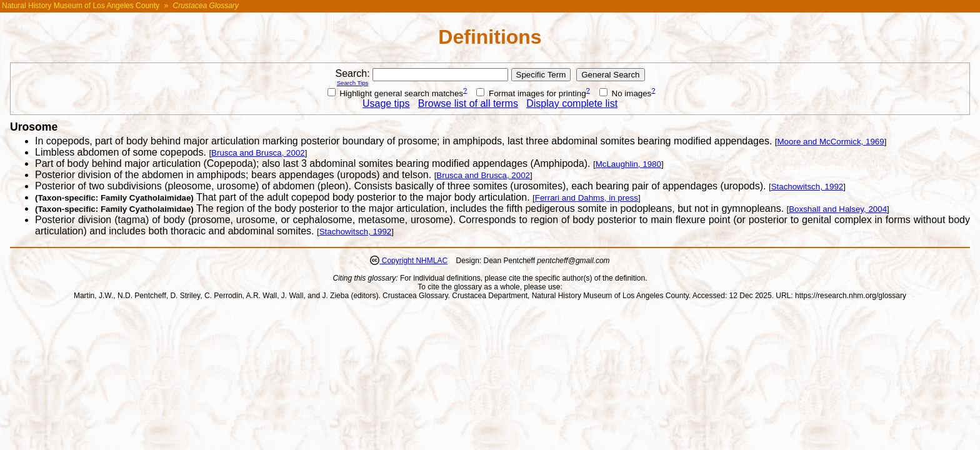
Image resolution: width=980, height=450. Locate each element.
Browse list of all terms (468, 103)
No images (625, 93)
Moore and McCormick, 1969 (831, 142)
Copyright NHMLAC (413, 261)
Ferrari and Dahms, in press (587, 198)
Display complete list (572, 103)
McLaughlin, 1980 (628, 164)
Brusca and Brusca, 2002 (258, 153)
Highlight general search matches (396, 93)
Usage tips (386, 103)
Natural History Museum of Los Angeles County (81, 6)
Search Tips (353, 83)
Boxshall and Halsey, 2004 (838, 209)
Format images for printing (531, 93)
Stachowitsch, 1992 (807, 187)
